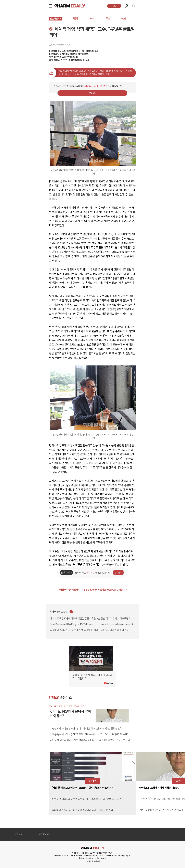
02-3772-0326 (70, 855)
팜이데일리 (79, 706)
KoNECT (68, 706)
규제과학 (58, 706)
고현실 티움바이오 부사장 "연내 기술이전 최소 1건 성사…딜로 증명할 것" (85, 728)
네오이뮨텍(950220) (86, 252)
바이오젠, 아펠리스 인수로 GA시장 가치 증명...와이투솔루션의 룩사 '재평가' (88, 799)
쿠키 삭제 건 (44, 834)
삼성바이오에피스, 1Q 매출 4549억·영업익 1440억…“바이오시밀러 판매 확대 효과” (90, 630)
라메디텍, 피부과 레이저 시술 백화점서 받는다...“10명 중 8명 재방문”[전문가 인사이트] (91, 740)
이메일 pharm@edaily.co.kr (123, 855)
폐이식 (92, 18)
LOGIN (127, 6)
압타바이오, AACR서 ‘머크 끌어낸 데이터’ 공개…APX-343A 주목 (82, 810)
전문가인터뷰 (56, 19)
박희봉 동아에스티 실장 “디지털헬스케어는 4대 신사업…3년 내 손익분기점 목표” (89, 734)
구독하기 (93, 93)
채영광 (76, 18)
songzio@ (62, 612)
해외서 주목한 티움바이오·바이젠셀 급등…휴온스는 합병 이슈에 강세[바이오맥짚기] (91, 618)
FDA (51, 706)
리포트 (179, 781)
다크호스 (92, 781)
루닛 (108, 18)
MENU (51, 6)
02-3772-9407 (89, 855)
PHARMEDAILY (66, 6)
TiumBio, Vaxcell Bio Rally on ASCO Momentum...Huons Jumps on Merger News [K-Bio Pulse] (92, 626)
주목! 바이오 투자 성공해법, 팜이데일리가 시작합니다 (92, 677)
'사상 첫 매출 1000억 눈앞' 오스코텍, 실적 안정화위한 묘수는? (82, 788)
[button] (133, 764)
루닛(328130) (56, 252)
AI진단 (123, 18)
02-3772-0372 (100, 855)
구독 (114, 6)
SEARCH (134, 6)
